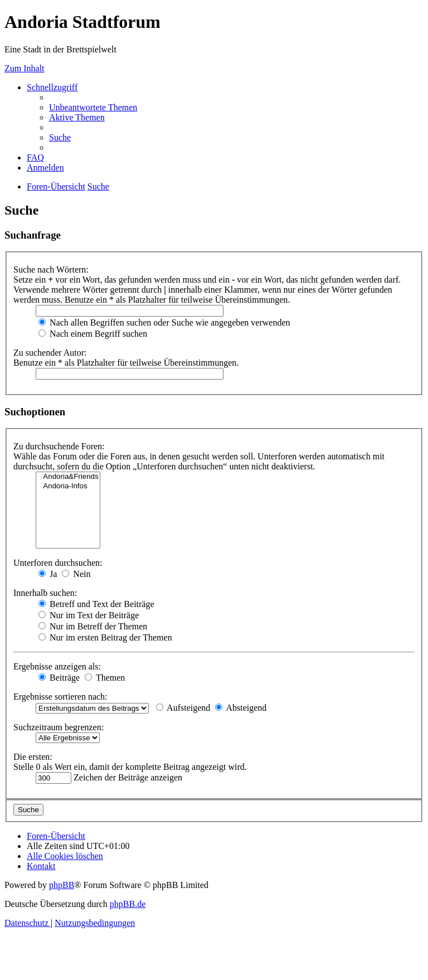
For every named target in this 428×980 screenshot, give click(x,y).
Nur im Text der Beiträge (89, 615)
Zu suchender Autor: (50, 353)
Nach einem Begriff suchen (93, 334)
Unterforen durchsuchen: (58, 563)
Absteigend (241, 708)
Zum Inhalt (25, 68)
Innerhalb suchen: (45, 593)
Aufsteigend (183, 708)
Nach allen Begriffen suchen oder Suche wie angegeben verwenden (164, 322)
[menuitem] (93, 107)
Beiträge (59, 678)
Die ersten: (33, 757)
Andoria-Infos (68, 486)
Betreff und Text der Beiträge (96, 604)
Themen (105, 678)
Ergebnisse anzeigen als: (57, 666)
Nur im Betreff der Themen (93, 626)
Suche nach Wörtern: (51, 270)
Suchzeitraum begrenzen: (59, 727)
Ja (48, 574)
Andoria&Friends (68, 477)
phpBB (62, 885)
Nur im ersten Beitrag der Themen (105, 637)
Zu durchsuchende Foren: (59, 446)
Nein (76, 574)
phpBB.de (128, 904)
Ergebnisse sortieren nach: (60, 697)
